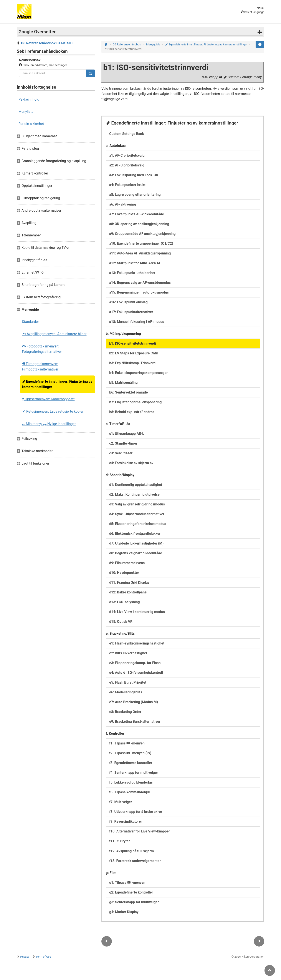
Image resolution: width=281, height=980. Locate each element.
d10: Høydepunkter (124, 573)
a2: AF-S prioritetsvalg (127, 165)
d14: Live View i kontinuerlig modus (137, 612)
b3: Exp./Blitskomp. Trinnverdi (133, 363)
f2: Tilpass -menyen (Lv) (130, 753)
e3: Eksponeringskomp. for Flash (135, 663)
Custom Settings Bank (127, 134)
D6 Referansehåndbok (127, 44)
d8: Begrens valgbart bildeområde (136, 553)
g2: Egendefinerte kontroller (131, 892)
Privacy (25, 957)
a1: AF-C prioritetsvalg (127, 155)
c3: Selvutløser (121, 453)
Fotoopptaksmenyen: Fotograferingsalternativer (42, 349)
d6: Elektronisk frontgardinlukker (135, 534)
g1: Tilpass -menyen (127, 883)
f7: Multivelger (121, 802)
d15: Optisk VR (121, 622)
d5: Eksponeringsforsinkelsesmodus (138, 524)
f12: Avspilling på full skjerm (131, 851)
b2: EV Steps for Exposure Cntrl (134, 353)
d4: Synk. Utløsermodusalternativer (137, 514)
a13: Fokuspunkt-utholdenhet (132, 273)
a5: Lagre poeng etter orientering (135, 195)
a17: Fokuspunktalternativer (131, 312)
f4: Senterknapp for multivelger (134, 773)
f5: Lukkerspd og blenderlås (131, 782)
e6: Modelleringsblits (126, 692)
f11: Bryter (120, 841)
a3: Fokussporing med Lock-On (134, 175)
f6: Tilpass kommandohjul (130, 792)
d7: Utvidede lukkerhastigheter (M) (136, 543)
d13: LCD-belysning (125, 602)
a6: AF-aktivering (123, 204)
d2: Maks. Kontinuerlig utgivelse (134, 494)
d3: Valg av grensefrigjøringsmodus (137, 504)
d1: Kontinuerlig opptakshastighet (136, 485)
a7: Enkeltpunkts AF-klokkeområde (137, 214)
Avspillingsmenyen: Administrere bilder (54, 334)
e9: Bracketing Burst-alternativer (135, 722)
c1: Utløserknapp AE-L (127, 434)
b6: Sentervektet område (129, 392)
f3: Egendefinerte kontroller (131, 763)
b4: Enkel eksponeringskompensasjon (139, 373)
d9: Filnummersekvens (127, 563)
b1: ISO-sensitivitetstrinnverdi (133, 343)
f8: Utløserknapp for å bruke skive (136, 812)
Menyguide (153, 44)
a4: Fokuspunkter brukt (127, 185)
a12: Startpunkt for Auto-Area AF (135, 263)
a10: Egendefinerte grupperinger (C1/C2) (141, 243)
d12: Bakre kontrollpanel (128, 592)
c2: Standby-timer (123, 443)
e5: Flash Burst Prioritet (128, 682)
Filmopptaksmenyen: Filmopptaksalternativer (40, 367)
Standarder (30, 322)
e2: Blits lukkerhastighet (128, 653)
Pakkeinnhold (29, 99)
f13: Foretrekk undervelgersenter (135, 861)
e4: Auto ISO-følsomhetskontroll (136, 673)
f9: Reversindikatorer (126, 821)
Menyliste (26, 112)
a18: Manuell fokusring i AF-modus (137, 322)
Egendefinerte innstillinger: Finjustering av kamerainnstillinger (57, 384)
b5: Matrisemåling (123, 383)
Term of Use (43, 957)
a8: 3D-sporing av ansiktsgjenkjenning (139, 224)
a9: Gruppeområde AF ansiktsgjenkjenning (142, 234)
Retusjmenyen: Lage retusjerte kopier (53, 411)
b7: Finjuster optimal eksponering (135, 402)
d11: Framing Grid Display (129, 582)
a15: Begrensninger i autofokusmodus (139, 292)
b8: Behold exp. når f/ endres (132, 412)
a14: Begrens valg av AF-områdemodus (140, 283)
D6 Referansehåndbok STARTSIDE (48, 43)
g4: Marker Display (124, 912)
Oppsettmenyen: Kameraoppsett (48, 399)
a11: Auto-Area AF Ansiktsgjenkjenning (140, 253)
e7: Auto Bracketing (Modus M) (134, 702)
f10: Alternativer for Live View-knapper (140, 831)
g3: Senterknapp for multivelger (134, 902)
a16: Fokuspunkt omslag (128, 302)
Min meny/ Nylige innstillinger (49, 424)
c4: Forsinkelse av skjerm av (131, 463)
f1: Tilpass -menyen (127, 743)
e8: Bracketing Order (125, 712)
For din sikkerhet (31, 124)
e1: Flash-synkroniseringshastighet (137, 643)
